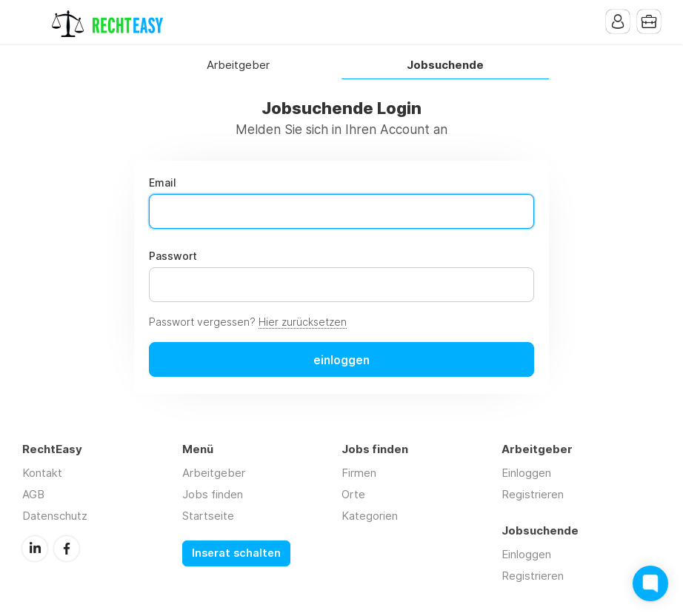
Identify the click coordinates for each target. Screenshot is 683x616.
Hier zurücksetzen (303, 322)
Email (163, 183)
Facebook (67, 549)
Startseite (208, 516)
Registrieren (533, 494)
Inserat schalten (236, 553)
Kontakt (42, 473)
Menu (33, 22)
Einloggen (526, 473)
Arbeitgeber (238, 66)
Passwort (173, 256)
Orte (353, 494)
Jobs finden (213, 494)
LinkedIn (35, 549)
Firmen (359, 473)
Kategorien (370, 516)
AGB (33, 494)
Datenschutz (55, 516)
